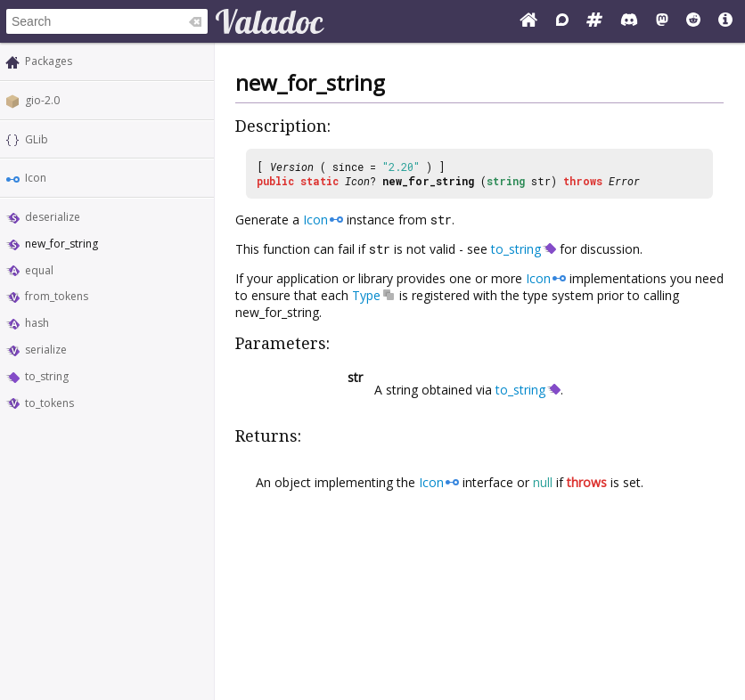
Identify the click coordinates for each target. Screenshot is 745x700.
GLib (37, 139)
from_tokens (57, 296)
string (506, 181)
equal (39, 270)
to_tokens (49, 403)
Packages (49, 61)
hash (37, 323)
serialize (46, 350)
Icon (36, 178)
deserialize (53, 217)
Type (366, 295)
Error (624, 181)
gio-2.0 (42, 100)
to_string (47, 376)
